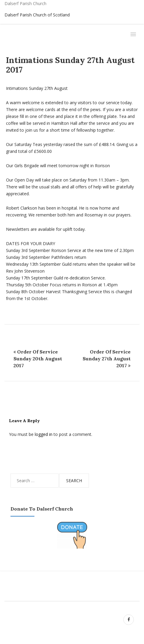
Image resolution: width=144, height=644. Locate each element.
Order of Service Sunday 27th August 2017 (107, 359)
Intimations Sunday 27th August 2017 (70, 65)
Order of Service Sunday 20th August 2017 (38, 359)
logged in (44, 434)
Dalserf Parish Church (25, 3)
